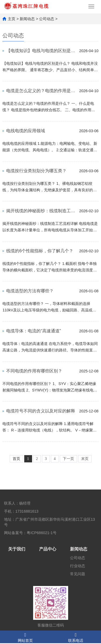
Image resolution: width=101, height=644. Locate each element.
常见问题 (78, 574)
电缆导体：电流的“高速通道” (34, 331)
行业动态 (78, 566)
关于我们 (17, 549)
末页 (85, 459)
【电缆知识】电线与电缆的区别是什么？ (41, 51)
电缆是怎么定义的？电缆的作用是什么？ (41, 91)
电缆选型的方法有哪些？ (30, 291)
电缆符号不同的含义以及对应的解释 (41, 411)
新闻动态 (27, 19)
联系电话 (76, 637)
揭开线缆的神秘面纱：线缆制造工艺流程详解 (41, 211)
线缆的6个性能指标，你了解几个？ (40, 251)
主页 (12, 19)
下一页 (68, 459)
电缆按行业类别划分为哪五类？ (36, 171)
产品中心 (48, 549)
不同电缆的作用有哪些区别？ (34, 371)
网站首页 (25, 637)
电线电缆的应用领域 (26, 131)
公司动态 (47, 19)
